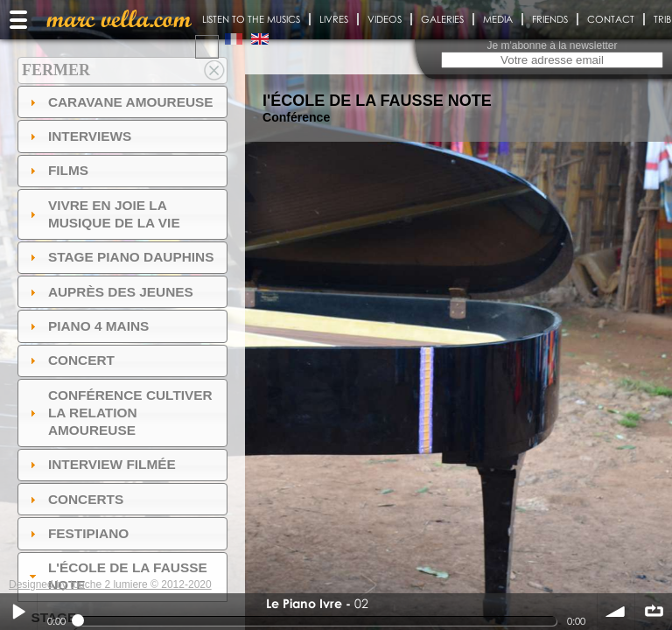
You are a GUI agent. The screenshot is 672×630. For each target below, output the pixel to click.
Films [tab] (57, 170)
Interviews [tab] (79, 136)
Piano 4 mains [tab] (87, 326)
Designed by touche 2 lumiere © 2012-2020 (110, 584)
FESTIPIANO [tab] (77, 533)
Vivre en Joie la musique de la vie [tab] (103, 214)
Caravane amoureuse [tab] (119, 102)
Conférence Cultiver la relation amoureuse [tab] (119, 413)
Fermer (56, 70)
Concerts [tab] (75, 499)
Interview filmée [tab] (101, 464)
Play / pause (18, 612)
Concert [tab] (70, 360)
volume (616, 612)
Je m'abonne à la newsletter (552, 45)
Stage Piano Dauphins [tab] (120, 257)
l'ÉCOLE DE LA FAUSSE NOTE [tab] (116, 576)
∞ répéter (654, 612)
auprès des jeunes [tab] (109, 292)
